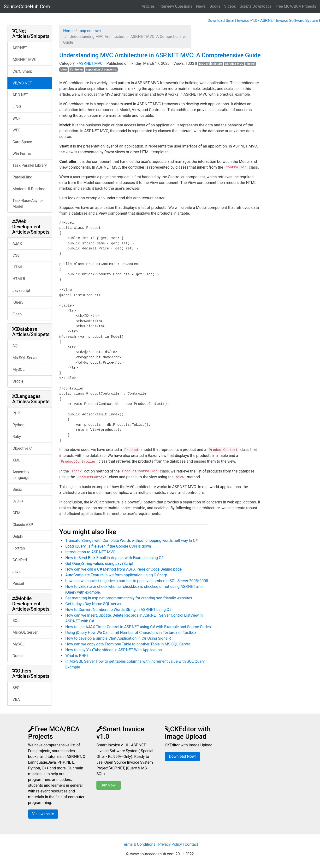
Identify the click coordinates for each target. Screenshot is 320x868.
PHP (16, 413)
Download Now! (182, 756)
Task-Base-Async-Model (28, 204)
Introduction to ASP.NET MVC (90, 552)
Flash (17, 314)
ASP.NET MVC (24, 60)
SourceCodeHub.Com (27, 6)
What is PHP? (77, 656)
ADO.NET (20, 95)
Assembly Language (21, 475)
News (201, 6)
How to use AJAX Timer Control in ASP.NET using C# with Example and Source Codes (138, 627)
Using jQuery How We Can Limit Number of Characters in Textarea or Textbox (131, 633)
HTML (18, 267)
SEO (16, 688)
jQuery (18, 302)
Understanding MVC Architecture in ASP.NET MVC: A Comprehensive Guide (160, 55)
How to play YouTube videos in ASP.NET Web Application (113, 650)
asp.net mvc (90, 31)
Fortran (19, 548)
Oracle (18, 381)
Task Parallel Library (30, 165)
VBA (16, 700)
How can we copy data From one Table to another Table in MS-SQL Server (128, 644)
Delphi (18, 536)
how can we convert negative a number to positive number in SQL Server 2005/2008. (137, 581)
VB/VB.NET (22, 83)
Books (215, 6)
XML (16, 460)
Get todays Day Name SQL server (93, 604)
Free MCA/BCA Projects (296, 6)
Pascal (18, 583)
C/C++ (18, 501)
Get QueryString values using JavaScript (99, 564)
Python (18, 425)
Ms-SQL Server (25, 358)
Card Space (22, 142)
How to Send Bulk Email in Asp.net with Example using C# (114, 558)
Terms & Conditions (139, 844)
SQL (16, 346)
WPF (16, 130)
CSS (16, 255)
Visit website (43, 814)
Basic (17, 489)
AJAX (17, 244)
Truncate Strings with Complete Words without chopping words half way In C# (131, 540)
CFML (18, 513)
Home (68, 31)
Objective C (22, 448)
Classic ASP (23, 525)
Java (17, 572)
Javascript (21, 291)
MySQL (19, 369)
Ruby (17, 437)
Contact (191, 844)
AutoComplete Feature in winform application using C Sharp (116, 575)
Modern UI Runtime (29, 189)
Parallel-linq (22, 177)
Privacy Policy (170, 844)
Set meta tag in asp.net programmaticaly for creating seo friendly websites (129, 598)
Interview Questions (175, 6)
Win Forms (22, 154)
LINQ (17, 107)
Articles (148, 6)
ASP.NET (20, 48)
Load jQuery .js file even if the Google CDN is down (108, 546)
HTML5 (19, 279)
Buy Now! (109, 785)
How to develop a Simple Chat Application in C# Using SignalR (118, 638)
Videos (230, 6)
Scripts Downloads (256, 6)
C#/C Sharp (22, 71)
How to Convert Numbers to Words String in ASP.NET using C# (118, 610)
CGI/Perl (20, 560)
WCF (16, 118)
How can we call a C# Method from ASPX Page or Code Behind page (123, 569)
